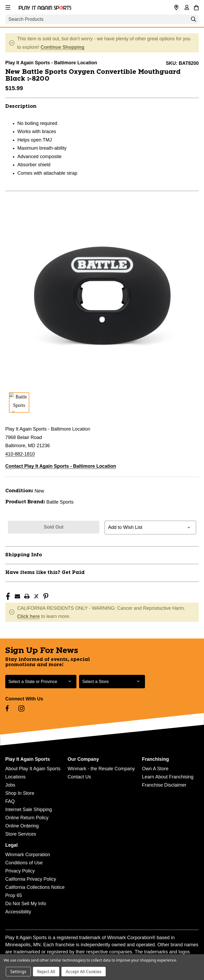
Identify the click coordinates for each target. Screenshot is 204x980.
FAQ (10, 801)
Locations (15, 777)
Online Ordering (22, 826)
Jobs (10, 785)
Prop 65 (14, 895)
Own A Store (155, 769)
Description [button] (21, 106)
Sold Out (54, 527)
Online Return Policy (27, 818)
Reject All (46, 972)
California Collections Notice (35, 887)
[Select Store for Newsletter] (112, 682)
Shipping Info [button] (24, 555)
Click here (28, 616)
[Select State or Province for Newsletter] (41, 682)
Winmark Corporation (28, 855)
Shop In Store (20, 793)
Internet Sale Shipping (29, 810)
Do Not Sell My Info (26, 904)
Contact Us (79, 777)
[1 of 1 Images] (19, 403)
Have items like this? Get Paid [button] (45, 573)
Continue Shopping (62, 47)
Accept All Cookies (84, 972)
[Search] (193, 21)
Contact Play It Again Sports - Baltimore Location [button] (61, 466)
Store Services (21, 834)
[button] (7, 7)
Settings (18, 972)
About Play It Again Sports (33, 769)
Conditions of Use (24, 863)
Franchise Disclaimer (164, 785)
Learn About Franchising (168, 777)
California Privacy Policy (31, 879)
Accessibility (18, 912)
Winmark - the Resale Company (101, 769)
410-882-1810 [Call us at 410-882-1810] (20, 454)
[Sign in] (187, 8)
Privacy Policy (20, 871)
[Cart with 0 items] (196, 7)
